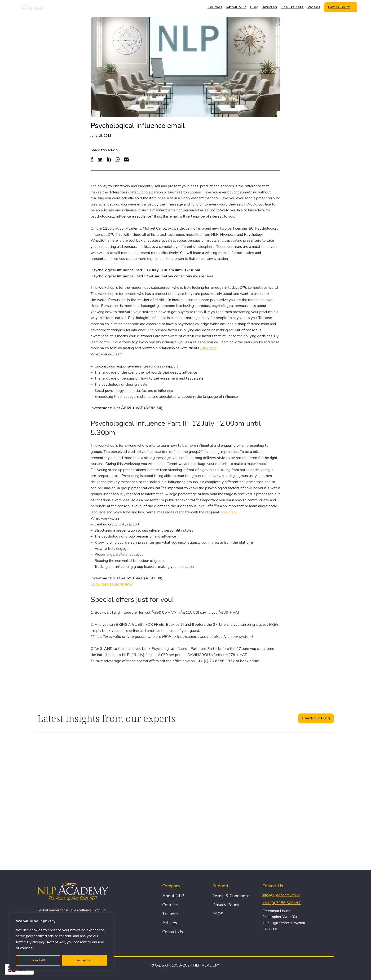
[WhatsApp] (117, 159)
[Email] (126, 159)
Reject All (38, 960)
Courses (215, 7)
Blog (254, 7)
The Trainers (292, 7)
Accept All (85, 960)
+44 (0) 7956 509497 (282, 903)
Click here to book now (112, 584)
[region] (62, 942)
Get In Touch (339, 7)
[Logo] (28, 7)
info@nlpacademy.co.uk (281, 895)
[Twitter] (100, 159)
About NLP (236, 7)
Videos (314, 7)
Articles (270, 7)
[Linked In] (109, 159)
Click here (208, 348)
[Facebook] (92, 159)
